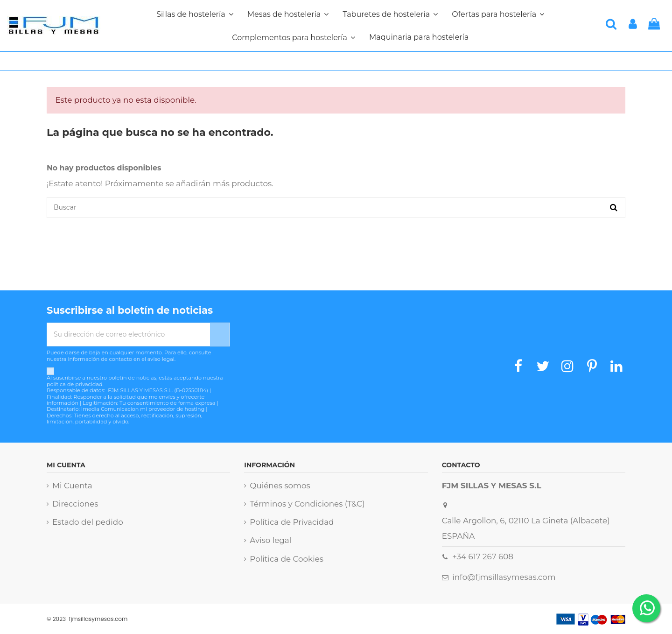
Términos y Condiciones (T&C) (307, 504)
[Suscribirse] (220, 335)
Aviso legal (270, 540)
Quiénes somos (280, 486)
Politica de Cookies (287, 559)
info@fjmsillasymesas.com (504, 577)
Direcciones (75, 504)
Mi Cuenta (72, 486)
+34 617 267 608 (483, 557)
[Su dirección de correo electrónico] (129, 335)
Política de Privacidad (292, 522)
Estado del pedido (88, 522)
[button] (294, 37)
